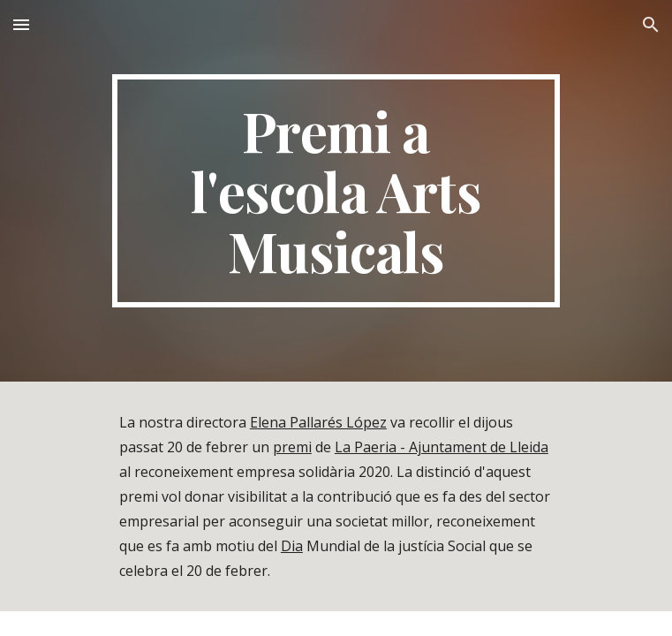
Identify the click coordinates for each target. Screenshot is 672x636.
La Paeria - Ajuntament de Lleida (442, 447)
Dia (292, 546)
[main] (336, 191)
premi (292, 447)
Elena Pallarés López (318, 422)
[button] (21, 24)
